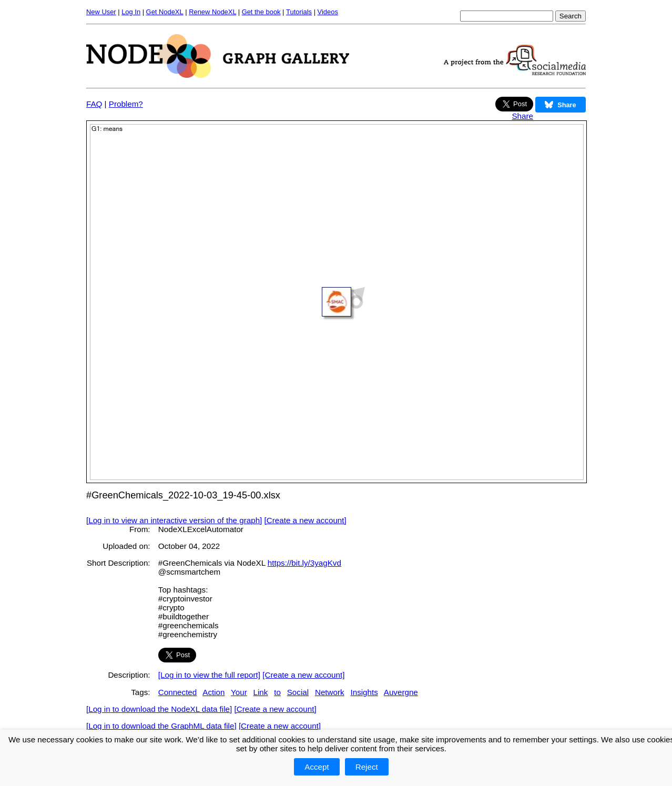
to (277, 692)
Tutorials (299, 12)
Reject (367, 767)
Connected (177, 692)
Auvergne (401, 692)
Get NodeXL (165, 12)
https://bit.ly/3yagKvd (304, 563)
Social (298, 692)
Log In (131, 12)
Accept (317, 767)
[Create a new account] (306, 520)
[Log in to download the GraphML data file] (161, 726)
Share (522, 116)
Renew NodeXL (212, 12)
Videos (328, 12)
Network (330, 692)
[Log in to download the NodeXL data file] (159, 709)
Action (213, 692)
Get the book (261, 12)
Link (261, 692)
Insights (364, 692)
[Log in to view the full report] (209, 675)
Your (239, 692)
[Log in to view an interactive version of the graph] (174, 520)
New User (101, 12)
